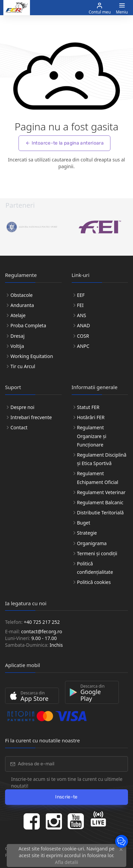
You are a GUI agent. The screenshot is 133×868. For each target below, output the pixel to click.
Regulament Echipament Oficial (98, 478)
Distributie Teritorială (101, 513)
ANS (82, 315)
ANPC (83, 346)
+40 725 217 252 (42, 622)
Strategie (87, 533)
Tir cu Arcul (23, 366)
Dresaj (18, 336)
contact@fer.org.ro (42, 631)
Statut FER (88, 407)
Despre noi (22, 407)
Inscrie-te (66, 797)
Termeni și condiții (97, 553)
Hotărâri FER (91, 417)
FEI (80, 305)
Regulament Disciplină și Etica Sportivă (102, 459)
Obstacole (22, 295)
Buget (84, 523)
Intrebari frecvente (31, 417)
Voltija (17, 346)
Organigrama (92, 543)
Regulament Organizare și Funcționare (92, 436)
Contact (19, 427)
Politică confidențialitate (95, 568)
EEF (81, 295)
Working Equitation (32, 356)
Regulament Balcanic (100, 502)
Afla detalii (66, 862)
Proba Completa (28, 325)
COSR (83, 336)
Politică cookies (94, 582)
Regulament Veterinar (101, 492)
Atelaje (18, 315)
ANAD (84, 325)
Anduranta (22, 305)
